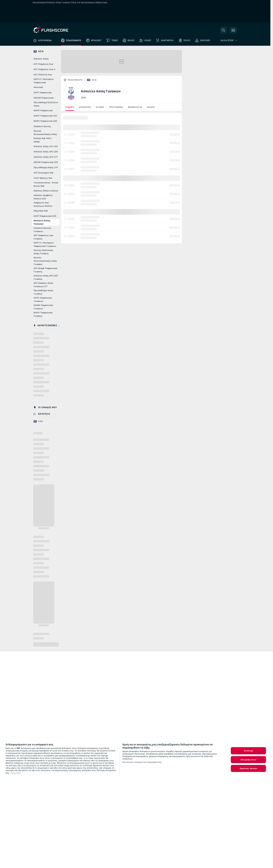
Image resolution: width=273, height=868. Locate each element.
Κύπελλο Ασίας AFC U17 (46, 157)
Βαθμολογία (135, 107)
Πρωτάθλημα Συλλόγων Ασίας (46, 104)
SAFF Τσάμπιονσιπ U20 (45, 216)
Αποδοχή (248, 751)
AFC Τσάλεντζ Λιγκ (43, 75)
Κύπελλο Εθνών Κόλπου (46, 191)
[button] (223, 30)
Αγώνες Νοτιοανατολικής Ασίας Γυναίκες (45, 261)
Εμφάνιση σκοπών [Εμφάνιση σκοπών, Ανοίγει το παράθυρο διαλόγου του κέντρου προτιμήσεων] (248, 768)
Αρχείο (151, 107)
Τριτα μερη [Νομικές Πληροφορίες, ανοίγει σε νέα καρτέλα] (16, 773)
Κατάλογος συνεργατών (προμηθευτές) (142, 762)
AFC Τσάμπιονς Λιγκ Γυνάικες (44, 237)
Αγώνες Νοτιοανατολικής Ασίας (45, 133)
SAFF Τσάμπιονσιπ (43, 93)
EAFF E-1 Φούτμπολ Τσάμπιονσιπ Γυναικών (45, 244)
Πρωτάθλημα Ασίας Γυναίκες (43, 292)
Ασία (94, 80)
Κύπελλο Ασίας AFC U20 (46, 152)
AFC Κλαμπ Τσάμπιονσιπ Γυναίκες (45, 270)
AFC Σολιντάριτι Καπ (44, 173)
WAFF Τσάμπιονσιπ (43, 110)
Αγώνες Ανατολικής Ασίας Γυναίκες (43, 252)
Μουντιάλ (38, 87)
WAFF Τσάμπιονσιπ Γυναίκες (43, 314)
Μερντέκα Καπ (41, 211)
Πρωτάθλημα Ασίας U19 (46, 167)
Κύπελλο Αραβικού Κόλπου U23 (43, 197)
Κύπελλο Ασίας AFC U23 (46, 146)
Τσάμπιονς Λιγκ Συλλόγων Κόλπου (43, 204)
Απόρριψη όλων (248, 760)
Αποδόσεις (85, 107)
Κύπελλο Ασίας (41, 59)
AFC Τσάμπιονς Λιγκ (44, 64)
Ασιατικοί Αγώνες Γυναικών (42, 230)
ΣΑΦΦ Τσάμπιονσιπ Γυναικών (43, 307)
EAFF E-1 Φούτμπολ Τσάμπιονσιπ (44, 81)
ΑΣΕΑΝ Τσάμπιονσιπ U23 (46, 162)
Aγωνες (100, 107)
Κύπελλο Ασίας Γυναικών (42, 222)
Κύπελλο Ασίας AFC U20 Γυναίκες (46, 277)
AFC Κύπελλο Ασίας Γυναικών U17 (43, 285)
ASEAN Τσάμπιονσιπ (44, 98)
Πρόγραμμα (116, 107)
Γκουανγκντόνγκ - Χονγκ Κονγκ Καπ (46, 184)
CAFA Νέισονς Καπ (43, 178)
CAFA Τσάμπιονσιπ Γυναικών (43, 300)
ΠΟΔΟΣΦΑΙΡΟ (75, 80)
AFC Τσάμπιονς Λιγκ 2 (44, 69)
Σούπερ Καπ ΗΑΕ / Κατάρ (43, 140)
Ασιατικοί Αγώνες (42, 126)
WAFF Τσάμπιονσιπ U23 (45, 116)
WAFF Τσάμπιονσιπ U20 (45, 121)
